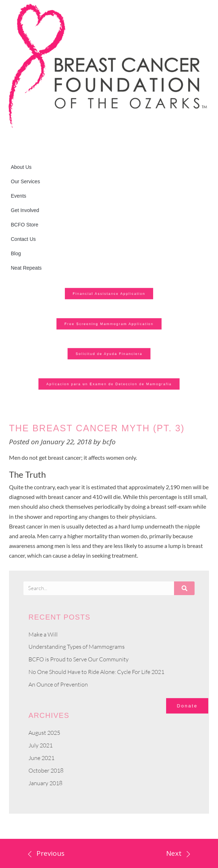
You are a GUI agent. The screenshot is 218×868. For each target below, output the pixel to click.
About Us (21, 167)
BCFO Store (25, 225)
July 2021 (41, 745)
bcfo (109, 442)
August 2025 (44, 733)
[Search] (184, 588)
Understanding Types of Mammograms (77, 647)
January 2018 (45, 783)
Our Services (25, 181)
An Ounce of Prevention (58, 684)
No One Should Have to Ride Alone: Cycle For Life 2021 (96, 672)
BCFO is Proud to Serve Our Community (79, 659)
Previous (50, 853)
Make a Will (43, 634)
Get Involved (25, 210)
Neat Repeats (26, 268)
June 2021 (41, 758)
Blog (16, 253)
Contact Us (23, 239)
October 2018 (46, 770)
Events (19, 196)
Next (174, 853)
